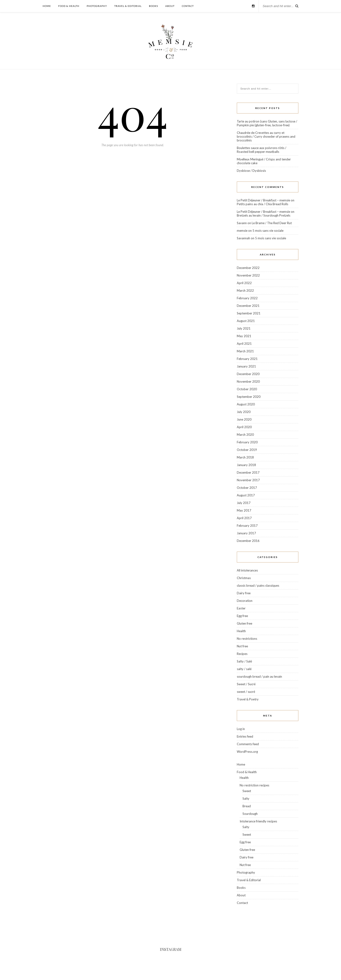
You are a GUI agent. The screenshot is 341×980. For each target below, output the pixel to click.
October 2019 (247, 450)
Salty (246, 799)
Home (47, 6)
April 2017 (244, 518)
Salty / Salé (244, 661)
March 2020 (245, 435)
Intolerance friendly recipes (258, 821)
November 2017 (248, 480)
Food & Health (69, 6)
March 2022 (245, 290)
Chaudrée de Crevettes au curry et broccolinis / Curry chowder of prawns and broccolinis (266, 136)
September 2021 (249, 313)
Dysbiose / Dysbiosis (251, 171)
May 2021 (244, 336)
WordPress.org (247, 752)
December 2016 (248, 541)
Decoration (245, 601)
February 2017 (247, 526)
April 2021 (244, 344)
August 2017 (246, 495)
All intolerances (247, 570)
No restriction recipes (254, 785)
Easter (241, 608)
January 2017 (246, 533)
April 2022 (244, 283)
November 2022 (248, 275)
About (170, 6)
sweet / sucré (246, 692)
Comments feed (248, 744)
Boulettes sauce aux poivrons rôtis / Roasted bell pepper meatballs (262, 150)
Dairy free (244, 593)
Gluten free (245, 623)
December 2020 (248, 374)
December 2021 (248, 306)
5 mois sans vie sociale (268, 231)
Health (241, 631)
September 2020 (249, 397)
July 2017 (244, 503)
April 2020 (244, 427)
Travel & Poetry (248, 699)
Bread (247, 806)
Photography (97, 6)
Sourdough (250, 814)
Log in (241, 729)
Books (153, 6)
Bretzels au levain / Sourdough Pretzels (264, 215)
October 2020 (247, 389)
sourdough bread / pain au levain (259, 676)
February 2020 (247, 442)
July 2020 (244, 412)
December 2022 (248, 268)
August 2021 (246, 321)
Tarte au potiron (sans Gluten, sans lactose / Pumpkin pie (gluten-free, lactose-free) (267, 123)
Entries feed (245, 736)
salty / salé (244, 669)
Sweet (247, 791)
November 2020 (248, 381)
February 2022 (247, 298)
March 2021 (245, 351)
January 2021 (246, 366)
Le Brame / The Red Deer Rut (272, 223)
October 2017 (247, 488)
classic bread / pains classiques (258, 585)
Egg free (242, 616)
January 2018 (246, 465)
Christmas (244, 578)
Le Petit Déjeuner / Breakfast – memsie (263, 200)
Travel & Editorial (128, 6)
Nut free (242, 646)
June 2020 (244, 419)
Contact (188, 6)
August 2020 (246, 404)
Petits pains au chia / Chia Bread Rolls (262, 204)
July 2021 (244, 328)
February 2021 (247, 359)
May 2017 (244, 510)
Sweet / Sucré (246, 684)
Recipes (242, 654)
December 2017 (248, 472)
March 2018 (245, 457)
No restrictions (247, 639)
